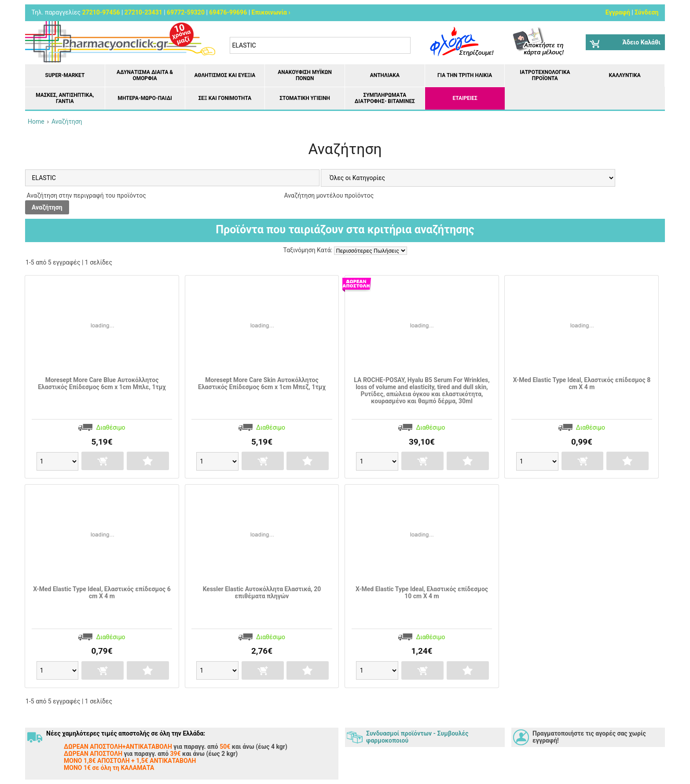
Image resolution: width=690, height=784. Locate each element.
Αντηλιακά (385, 75)
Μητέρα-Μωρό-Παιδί (145, 98)
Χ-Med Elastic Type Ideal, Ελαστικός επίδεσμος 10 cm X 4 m (422, 593)
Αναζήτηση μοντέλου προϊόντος (328, 195)
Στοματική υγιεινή (305, 98)
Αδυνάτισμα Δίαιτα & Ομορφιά (145, 75)
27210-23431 (143, 12)
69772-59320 (186, 12)
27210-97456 (101, 12)
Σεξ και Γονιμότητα (225, 98)
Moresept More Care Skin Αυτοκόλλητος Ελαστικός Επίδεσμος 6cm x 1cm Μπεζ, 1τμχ (262, 383)
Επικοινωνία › (271, 12)
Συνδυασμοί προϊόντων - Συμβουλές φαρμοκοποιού (417, 737)
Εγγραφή (618, 12)
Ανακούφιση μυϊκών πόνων (305, 75)
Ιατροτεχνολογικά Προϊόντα (545, 75)
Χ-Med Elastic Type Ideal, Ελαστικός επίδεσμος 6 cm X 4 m (102, 593)
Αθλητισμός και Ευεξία (225, 75)
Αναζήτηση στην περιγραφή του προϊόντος (86, 195)
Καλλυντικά (624, 75)
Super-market (65, 75)
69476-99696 (228, 12)
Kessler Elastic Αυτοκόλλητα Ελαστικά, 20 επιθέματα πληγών (262, 593)
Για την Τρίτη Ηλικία (465, 75)
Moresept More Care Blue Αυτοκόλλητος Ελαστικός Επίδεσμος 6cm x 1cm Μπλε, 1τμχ (102, 383)
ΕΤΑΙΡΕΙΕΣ (465, 98)
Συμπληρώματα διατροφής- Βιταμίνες (385, 98)
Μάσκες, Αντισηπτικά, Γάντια (65, 98)
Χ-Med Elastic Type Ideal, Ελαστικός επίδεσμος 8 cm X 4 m (582, 383)
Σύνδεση (646, 12)
